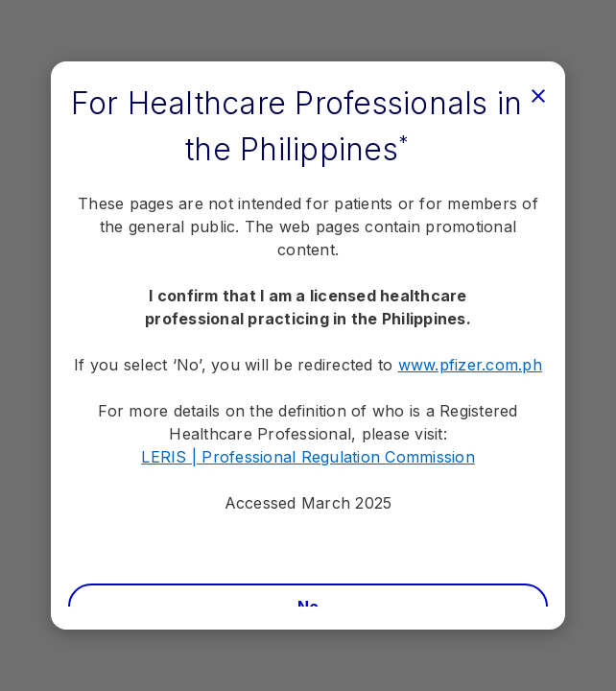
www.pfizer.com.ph (470, 365)
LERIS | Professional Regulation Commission (308, 457)
